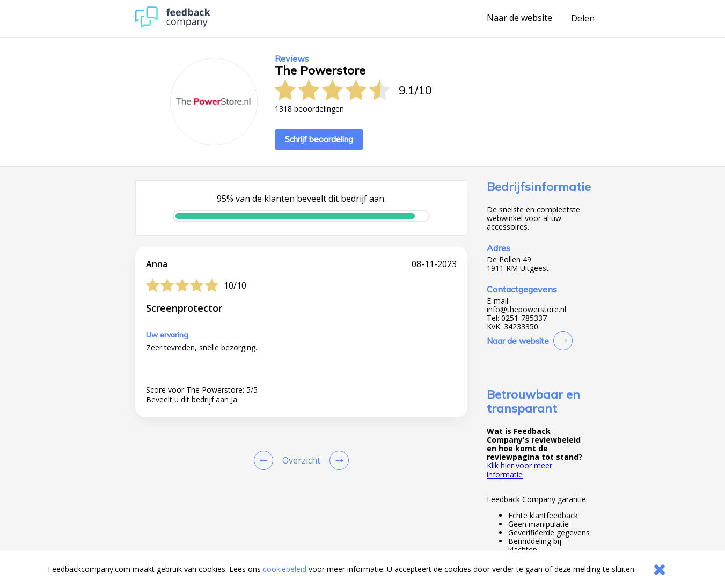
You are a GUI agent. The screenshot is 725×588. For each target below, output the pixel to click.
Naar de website (519, 18)
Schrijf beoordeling (319, 139)
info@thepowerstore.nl (526, 310)
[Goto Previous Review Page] (266, 460)
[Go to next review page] (337, 460)
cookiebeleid (285, 569)
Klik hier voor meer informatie (519, 470)
